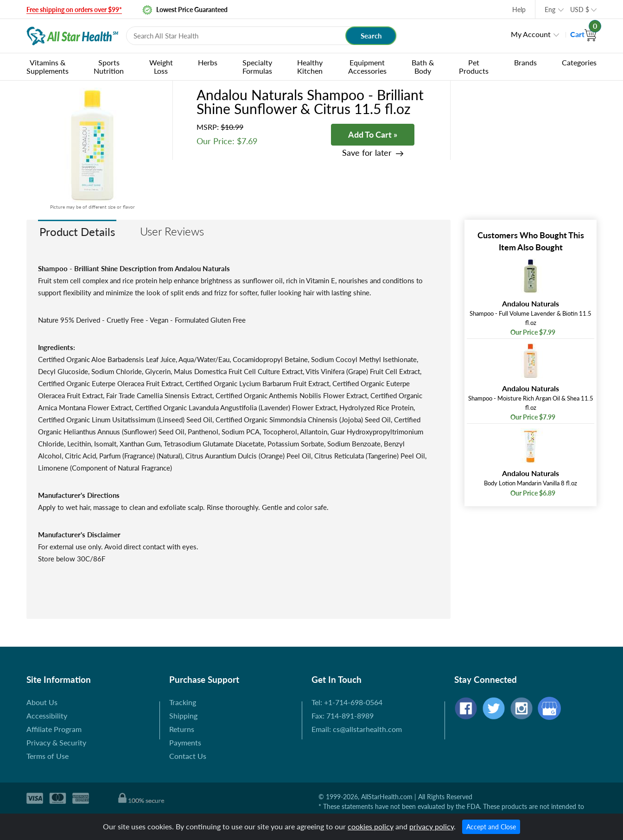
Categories (579, 62)
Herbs (208, 62)
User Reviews (172, 231)
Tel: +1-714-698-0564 (347, 702)
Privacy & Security (56, 742)
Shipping (183, 716)
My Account (531, 34)
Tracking (183, 702)
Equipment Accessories (367, 67)
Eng (550, 10)
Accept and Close (491, 827)
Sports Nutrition (109, 67)
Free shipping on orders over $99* (74, 10)
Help (519, 10)
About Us (42, 702)
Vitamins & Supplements (48, 67)
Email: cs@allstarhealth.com (357, 729)
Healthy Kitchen (310, 67)
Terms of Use (48, 756)
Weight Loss (161, 67)
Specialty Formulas (257, 67)
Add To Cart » (373, 134)
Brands (525, 62)
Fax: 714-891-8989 (343, 716)
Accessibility (47, 716)
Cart (583, 34)
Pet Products (474, 67)
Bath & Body (423, 67)
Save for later (367, 153)
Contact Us (188, 756)
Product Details (77, 232)
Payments (185, 742)
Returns (182, 729)
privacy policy (432, 826)
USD (580, 10)
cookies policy (371, 826)
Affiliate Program (54, 729)
